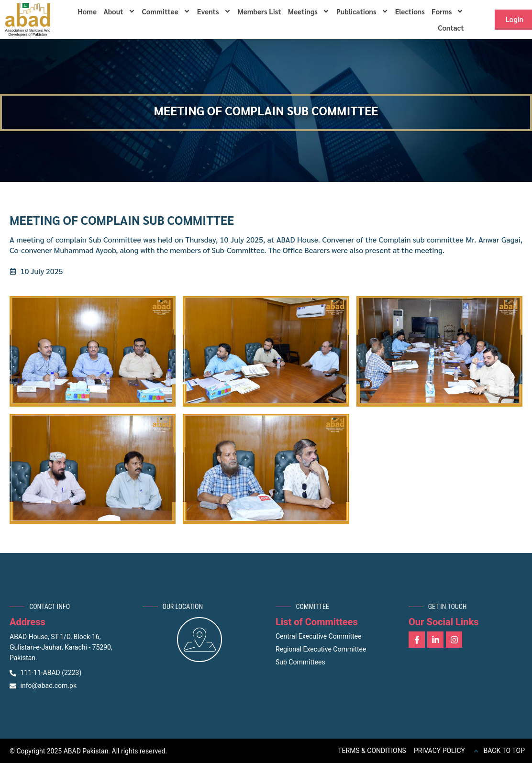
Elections (410, 11)
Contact (451, 28)
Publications (362, 11)
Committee (166, 11)
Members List (260, 11)
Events (214, 11)
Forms (448, 11)
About (119, 11)
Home (87, 11)
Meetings (309, 11)
